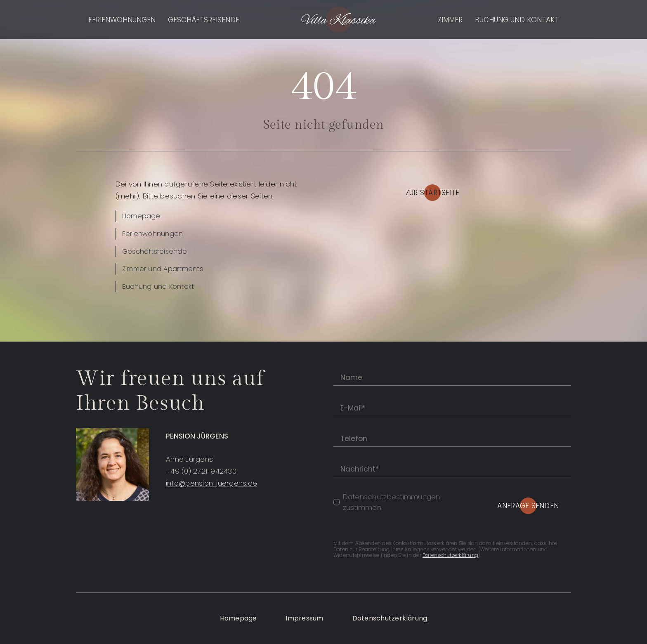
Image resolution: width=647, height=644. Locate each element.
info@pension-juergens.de (211, 483)
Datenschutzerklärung (450, 555)
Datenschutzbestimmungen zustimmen (392, 502)
